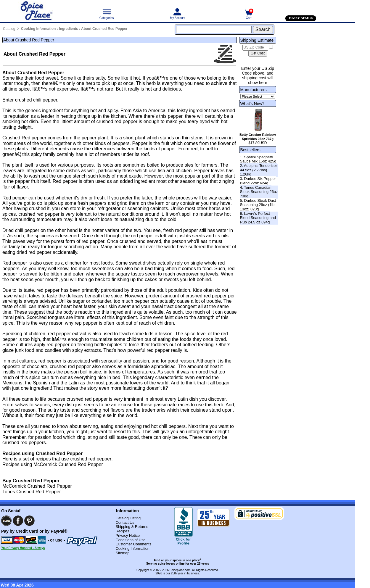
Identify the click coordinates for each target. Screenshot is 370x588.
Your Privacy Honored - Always (23, 548)
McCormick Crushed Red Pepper (37, 486)
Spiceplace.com (180, 570)
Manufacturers (253, 90)
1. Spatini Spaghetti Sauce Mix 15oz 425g (258, 159)
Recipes (122, 531)
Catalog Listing (128, 518)
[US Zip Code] (255, 48)
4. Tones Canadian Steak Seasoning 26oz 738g (259, 192)
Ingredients (69, 29)
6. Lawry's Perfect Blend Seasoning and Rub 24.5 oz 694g (258, 218)
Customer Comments (133, 544)
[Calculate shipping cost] (258, 54)
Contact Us (125, 522)
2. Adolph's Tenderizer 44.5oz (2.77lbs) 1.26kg (258, 170)
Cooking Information (38, 29)
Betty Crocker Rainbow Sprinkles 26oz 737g (258, 137)
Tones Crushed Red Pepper (32, 492)
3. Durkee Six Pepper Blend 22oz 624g (258, 181)
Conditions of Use (130, 540)
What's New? (252, 104)
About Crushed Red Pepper (104, 29)
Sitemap (122, 553)
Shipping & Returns (132, 527)
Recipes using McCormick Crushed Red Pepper (53, 464)
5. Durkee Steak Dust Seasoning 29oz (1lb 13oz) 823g (258, 205)
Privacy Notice (128, 535)
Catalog (9, 29)
